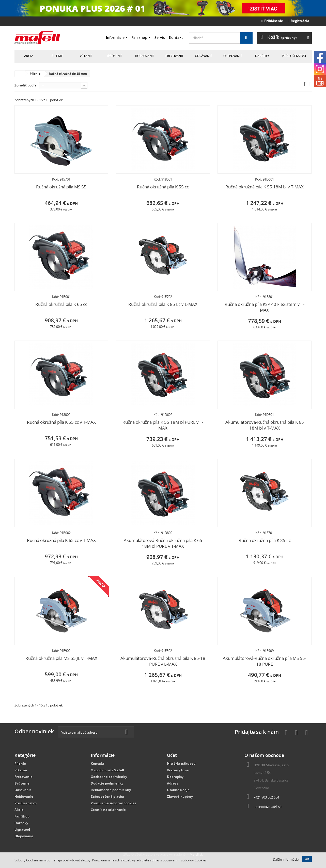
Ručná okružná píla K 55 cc (163, 187)
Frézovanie (175, 56)
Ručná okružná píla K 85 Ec (265, 540)
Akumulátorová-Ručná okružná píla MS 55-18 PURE (265, 661)
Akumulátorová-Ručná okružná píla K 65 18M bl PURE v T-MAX (163, 543)
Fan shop (139, 37)
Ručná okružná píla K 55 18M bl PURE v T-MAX (163, 425)
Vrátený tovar (178, 770)
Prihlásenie (272, 21)
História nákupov (181, 764)
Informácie (115, 37)
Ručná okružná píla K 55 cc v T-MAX (61, 422)
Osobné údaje (178, 790)
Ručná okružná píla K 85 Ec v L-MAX (163, 304)
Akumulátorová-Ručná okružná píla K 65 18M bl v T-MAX (265, 425)
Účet (172, 755)
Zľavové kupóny (180, 796)
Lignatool (22, 829)
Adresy (173, 783)
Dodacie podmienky (107, 783)
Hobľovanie (145, 56)
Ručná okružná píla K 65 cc (61, 304)
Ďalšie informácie (286, 859)
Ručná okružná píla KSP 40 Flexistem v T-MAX (265, 307)
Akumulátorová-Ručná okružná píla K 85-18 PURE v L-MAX (163, 661)
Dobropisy (175, 777)
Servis (160, 37)
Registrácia (299, 21)
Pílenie (57, 56)
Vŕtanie (86, 56)
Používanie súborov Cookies (113, 803)
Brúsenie (115, 56)
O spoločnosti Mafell (107, 770)
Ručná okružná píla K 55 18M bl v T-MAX (265, 187)
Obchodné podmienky (109, 777)
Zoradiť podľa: (26, 85)
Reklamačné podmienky (111, 790)
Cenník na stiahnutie (108, 810)
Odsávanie (204, 56)
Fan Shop (22, 816)
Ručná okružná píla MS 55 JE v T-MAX (61, 658)
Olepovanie (233, 56)
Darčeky (262, 56)
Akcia (29, 56)
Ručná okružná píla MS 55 (61, 187)
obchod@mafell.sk (268, 807)
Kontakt (176, 37)
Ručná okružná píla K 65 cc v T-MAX (61, 540)
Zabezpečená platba (107, 796)
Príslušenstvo (294, 56)
